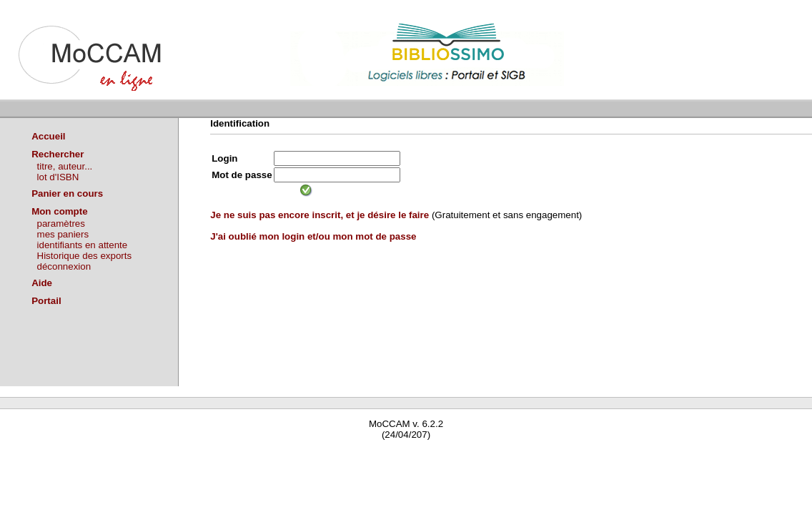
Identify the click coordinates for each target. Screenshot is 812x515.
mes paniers (63, 234)
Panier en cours (67, 193)
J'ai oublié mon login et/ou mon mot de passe (313, 236)
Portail (46, 301)
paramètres (61, 224)
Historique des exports (85, 256)
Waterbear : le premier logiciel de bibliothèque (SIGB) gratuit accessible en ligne (169, 455)
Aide (42, 283)
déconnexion (64, 266)
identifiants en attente (83, 245)
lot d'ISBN (58, 177)
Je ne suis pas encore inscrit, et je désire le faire (320, 215)
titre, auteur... (65, 166)
